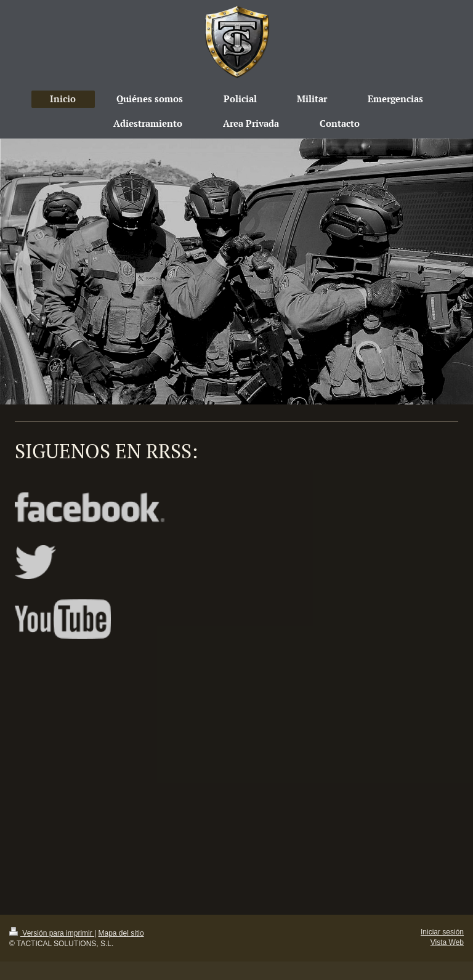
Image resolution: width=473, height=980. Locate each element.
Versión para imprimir (52, 933)
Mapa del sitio (121, 933)
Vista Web (447, 942)
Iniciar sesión (442, 932)
